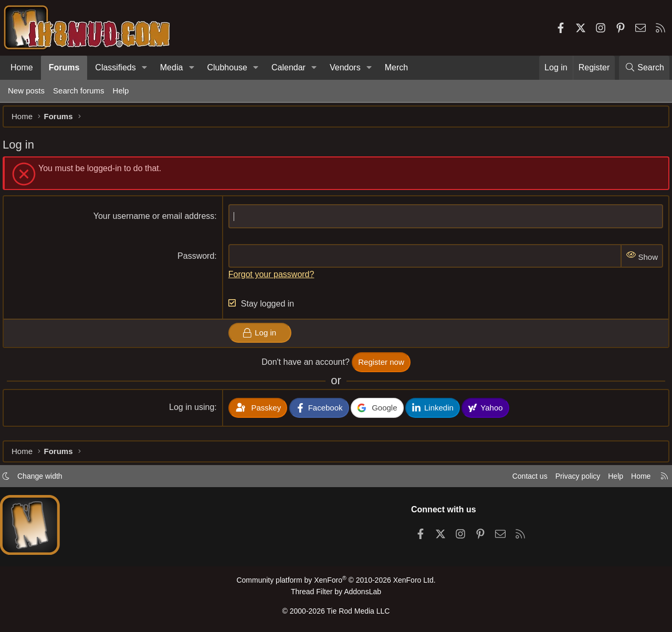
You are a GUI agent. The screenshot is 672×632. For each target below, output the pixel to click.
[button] (145, 68)
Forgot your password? (273, 280)
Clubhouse (227, 67)
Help (121, 91)
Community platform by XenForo (336, 583)
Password (197, 261)
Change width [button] (45, 479)
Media (172, 67)
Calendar (288, 67)
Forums (64, 67)
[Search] (644, 68)
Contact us (519, 479)
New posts (26, 91)
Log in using (193, 412)
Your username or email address (156, 221)
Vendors (345, 67)
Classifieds (115, 67)
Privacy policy (570, 479)
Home (22, 67)
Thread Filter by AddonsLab (336, 593)
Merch (396, 67)
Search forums (79, 91)
